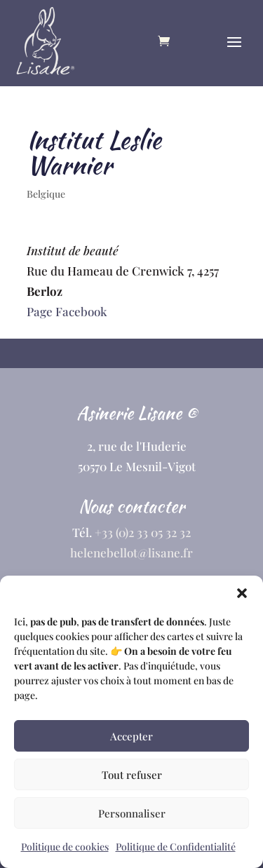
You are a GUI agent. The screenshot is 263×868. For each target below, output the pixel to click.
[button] (242, 593)
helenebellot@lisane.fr (131, 552)
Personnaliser (132, 813)
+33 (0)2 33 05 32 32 (143, 532)
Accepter (131, 736)
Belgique (46, 194)
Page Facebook (67, 311)
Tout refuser (132, 775)
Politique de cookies (65, 847)
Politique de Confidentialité (176, 847)
